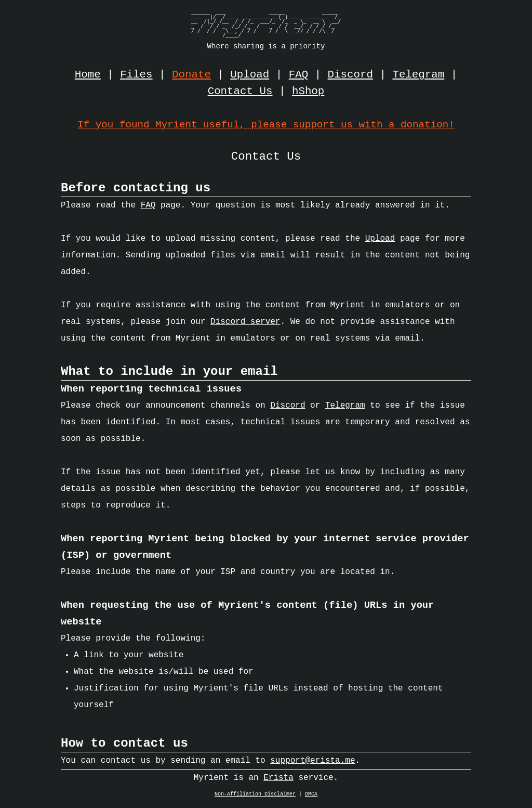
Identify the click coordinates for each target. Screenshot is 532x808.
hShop (308, 92)
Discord (350, 75)
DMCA (311, 797)
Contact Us (240, 92)
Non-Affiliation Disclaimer (255, 797)
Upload (250, 75)
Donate (191, 75)
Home (88, 75)
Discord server (245, 324)
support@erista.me (312, 763)
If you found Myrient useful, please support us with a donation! (266, 125)
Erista (278, 780)
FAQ (298, 75)
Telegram (418, 75)
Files (136, 75)
